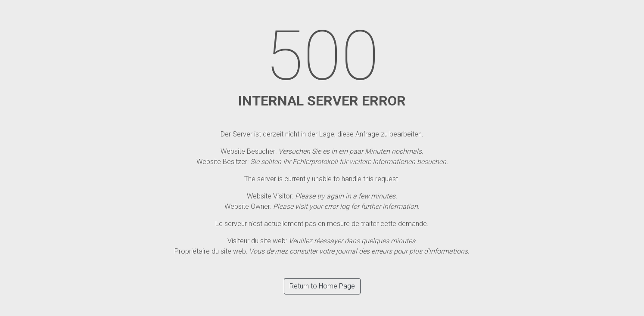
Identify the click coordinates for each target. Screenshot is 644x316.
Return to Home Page (322, 286)
